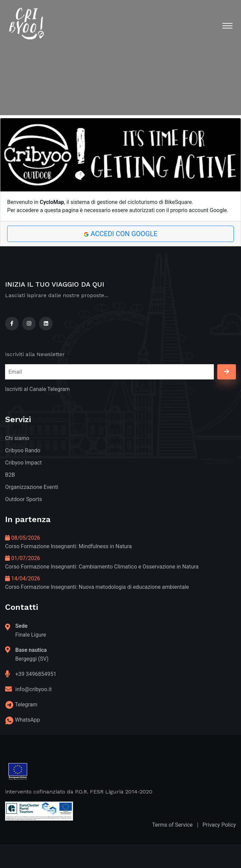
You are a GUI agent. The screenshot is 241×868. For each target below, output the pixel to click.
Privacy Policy (219, 825)
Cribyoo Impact (23, 463)
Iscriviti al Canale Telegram (38, 389)
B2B (10, 475)
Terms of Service (172, 825)
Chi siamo (17, 438)
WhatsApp (27, 720)
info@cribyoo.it (33, 689)
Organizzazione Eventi (32, 487)
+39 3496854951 (36, 674)
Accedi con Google (120, 234)
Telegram (26, 705)
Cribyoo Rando (23, 450)
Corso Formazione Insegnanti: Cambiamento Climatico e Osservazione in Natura (102, 567)
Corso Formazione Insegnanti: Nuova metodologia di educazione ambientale (97, 587)
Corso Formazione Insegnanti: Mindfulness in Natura (68, 546)
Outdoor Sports (24, 499)
